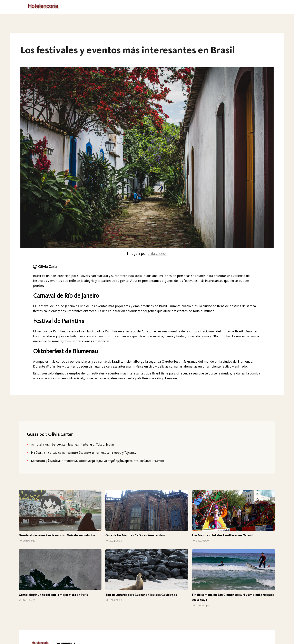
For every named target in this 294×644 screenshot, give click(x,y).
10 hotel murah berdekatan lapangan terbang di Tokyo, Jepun (72, 444)
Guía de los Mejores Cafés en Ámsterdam (135, 535)
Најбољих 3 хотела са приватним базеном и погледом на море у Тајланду (84, 453)
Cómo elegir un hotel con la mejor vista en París (53, 595)
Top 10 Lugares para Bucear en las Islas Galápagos (141, 595)
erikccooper (157, 253)
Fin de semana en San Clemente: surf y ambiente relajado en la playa (233, 597)
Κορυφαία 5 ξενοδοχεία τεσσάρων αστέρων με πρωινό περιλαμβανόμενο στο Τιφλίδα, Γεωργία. (98, 461)
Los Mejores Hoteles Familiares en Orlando (223, 535)
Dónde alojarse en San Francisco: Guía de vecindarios (57, 535)
